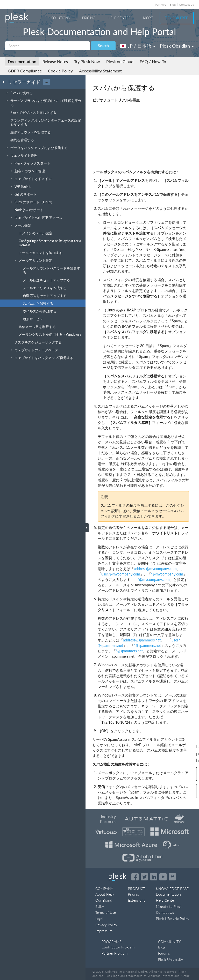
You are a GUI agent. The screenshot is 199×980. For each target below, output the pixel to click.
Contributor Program (118, 947)
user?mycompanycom (121, 574)
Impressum (104, 931)
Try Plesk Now (87, 61)
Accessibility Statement (100, 71)
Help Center (119, 18)
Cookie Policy (60, 71)
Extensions (137, 900)
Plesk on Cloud (120, 61)
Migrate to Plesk (169, 906)
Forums (164, 953)
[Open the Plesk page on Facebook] (135, 877)
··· (47, 82)
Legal (99, 919)
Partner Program (115, 953)
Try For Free (177, 18)
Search (103, 46)
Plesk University (170, 959)
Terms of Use (106, 912)
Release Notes (55, 61)
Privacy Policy (106, 925)
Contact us (186, 5)
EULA (100, 906)
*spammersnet (147, 645)
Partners (161, 5)
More (148, 18)
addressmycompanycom (155, 569)
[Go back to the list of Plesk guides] (5, 82)
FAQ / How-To (153, 61)
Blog (173, 5)
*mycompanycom (167, 574)
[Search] (47, 46)
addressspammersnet (142, 640)
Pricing (89, 18)
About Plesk (105, 894)
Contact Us (165, 912)
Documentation (22, 61)
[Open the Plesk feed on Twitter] (144, 877)
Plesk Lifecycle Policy (173, 919)
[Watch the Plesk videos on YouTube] (163, 877)
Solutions (61, 18)
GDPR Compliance (25, 71)
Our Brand (104, 900)
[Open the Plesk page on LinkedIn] (154, 877)
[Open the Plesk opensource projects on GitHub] (172, 877)
